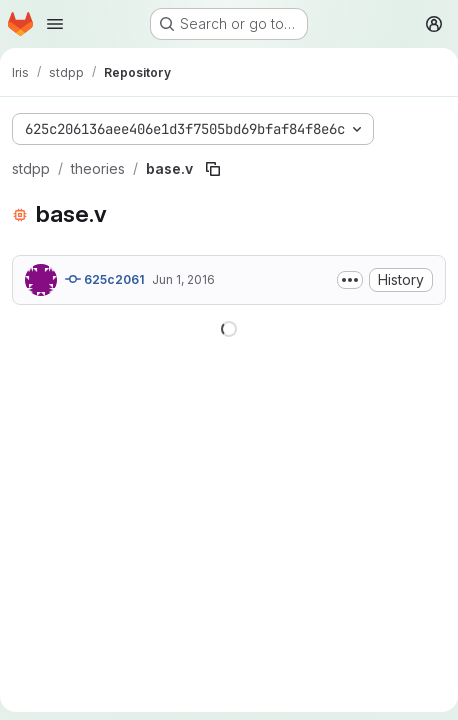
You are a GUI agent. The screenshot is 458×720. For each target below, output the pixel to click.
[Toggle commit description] (350, 280)
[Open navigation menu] (55, 24)
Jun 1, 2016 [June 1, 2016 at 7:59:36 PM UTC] (183, 279)
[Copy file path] (213, 169)
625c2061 (104, 279)
